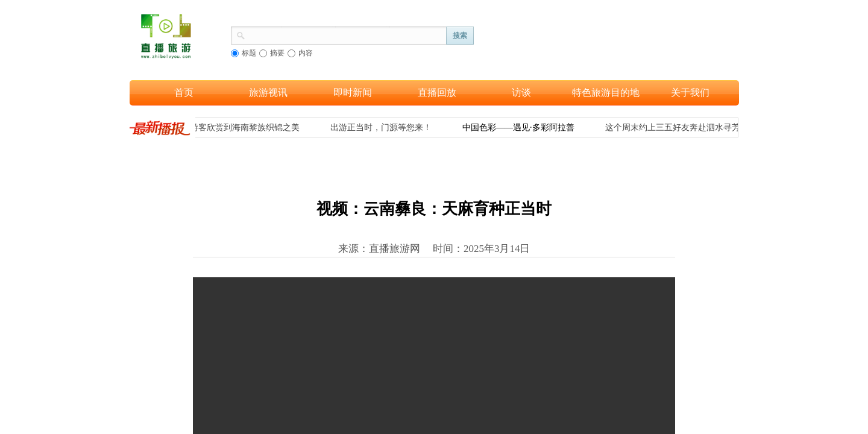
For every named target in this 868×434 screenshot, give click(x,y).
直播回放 (437, 93)
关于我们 (690, 93)
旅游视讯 (268, 93)
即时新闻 (353, 93)
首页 (184, 93)
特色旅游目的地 (606, 93)
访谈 (521, 93)
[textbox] (346, 34)
